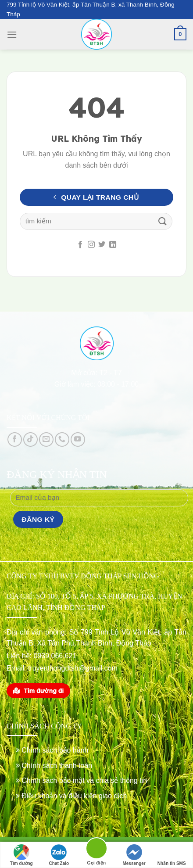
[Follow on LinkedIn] (113, 245)
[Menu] (12, 34)
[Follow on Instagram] (91, 245)
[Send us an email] (46, 439)
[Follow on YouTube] (78, 439)
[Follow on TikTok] (30, 439)
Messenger (134, 855)
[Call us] (62, 439)
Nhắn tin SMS (172, 855)
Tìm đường (21, 855)
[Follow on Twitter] (102, 245)
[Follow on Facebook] (80, 245)
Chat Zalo (59, 855)
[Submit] (163, 221)
